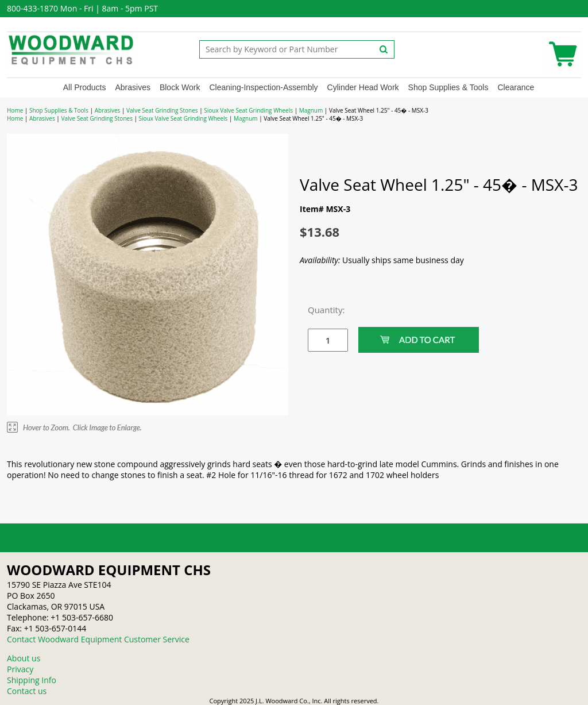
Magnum (311, 110)
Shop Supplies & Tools (448, 87)
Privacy (20, 669)
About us (24, 658)
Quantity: (319, 310)
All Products (85, 87)
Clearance (516, 87)
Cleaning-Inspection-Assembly (263, 87)
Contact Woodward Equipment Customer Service (98, 639)
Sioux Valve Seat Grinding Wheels (248, 110)
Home (15, 110)
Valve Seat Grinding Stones (162, 110)
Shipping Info (32, 680)
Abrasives (132, 87)
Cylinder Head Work (363, 87)
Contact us (27, 691)
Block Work (180, 87)
